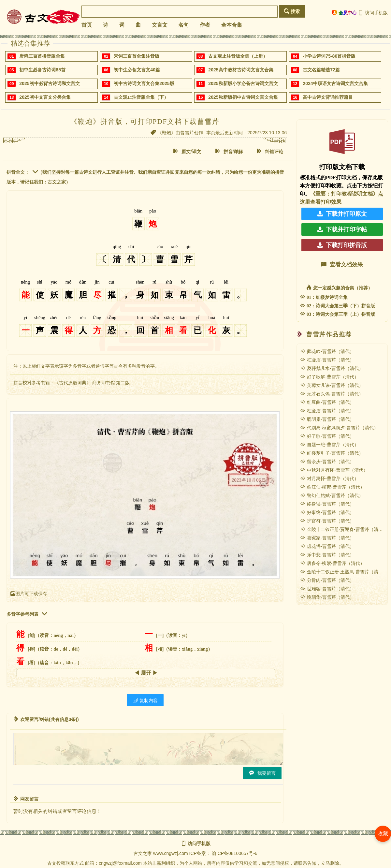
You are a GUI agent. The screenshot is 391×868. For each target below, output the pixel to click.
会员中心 (344, 13)
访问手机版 (373, 13)
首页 (87, 25)
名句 (183, 25)
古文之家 (143, 853)
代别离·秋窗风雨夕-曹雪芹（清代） (339, 428)
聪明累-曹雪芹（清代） (327, 419)
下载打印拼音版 (342, 245)
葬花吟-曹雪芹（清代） (327, 351)
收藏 (383, 834)
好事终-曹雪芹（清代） (327, 512)
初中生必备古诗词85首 (42, 70)
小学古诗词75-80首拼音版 (329, 56)
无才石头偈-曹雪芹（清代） (332, 394)
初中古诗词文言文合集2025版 (144, 83)
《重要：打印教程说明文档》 (344, 194)
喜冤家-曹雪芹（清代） (327, 538)
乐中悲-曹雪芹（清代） (327, 555)
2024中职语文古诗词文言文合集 (335, 83)
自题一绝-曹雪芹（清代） (329, 445)
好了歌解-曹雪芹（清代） (329, 377)
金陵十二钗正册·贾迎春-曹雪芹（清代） (344, 529)
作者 (205, 25)
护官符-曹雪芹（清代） (327, 521)
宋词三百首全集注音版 (137, 56)
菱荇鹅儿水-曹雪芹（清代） (332, 368)
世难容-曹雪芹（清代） (327, 589)
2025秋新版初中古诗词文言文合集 (243, 97)
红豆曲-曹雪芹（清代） (327, 402)
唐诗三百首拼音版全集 (42, 56)
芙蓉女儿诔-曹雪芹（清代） (332, 385)
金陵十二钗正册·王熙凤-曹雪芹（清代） (344, 572)
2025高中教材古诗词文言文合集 (241, 70)
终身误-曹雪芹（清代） (327, 504)
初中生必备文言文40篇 (137, 70)
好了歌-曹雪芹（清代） (327, 436)
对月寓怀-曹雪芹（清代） (329, 478)
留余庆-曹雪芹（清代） (327, 462)
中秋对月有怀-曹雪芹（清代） (334, 470)
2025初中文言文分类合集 (45, 97)
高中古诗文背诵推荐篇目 (328, 97)
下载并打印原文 (342, 214)
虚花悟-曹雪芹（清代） (327, 546)
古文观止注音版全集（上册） (238, 56)
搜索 (292, 11)
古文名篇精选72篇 (321, 70)
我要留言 (262, 773)
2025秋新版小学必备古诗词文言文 (243, 83)
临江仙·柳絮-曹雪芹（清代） (332, 487)
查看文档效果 (342, 265)
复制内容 (145, 700)
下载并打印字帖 (342, 229)
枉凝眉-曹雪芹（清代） (327, 360)
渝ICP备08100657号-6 (235, 853)
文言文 (160, 25)
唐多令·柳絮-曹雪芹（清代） (332, 563)
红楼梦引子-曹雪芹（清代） (332, 453)
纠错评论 (270, 151)
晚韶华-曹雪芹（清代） (327, 597)
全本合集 (232, 25)
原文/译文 (187, 151)
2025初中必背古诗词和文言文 (49, 83)
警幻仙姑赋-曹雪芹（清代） (332, 495)
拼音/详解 (229, 151)
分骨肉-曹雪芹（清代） (327, 580)
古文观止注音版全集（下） (141, 97)
